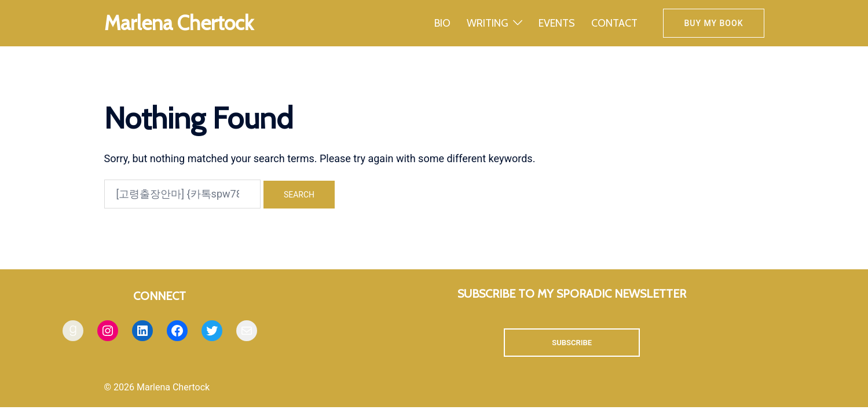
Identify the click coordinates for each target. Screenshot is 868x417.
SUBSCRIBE (572, 343)
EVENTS (557, 23)
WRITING (488, 23)
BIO (442, 23)
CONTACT (614, 23)
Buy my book (713, 23)
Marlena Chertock (179, 23)
